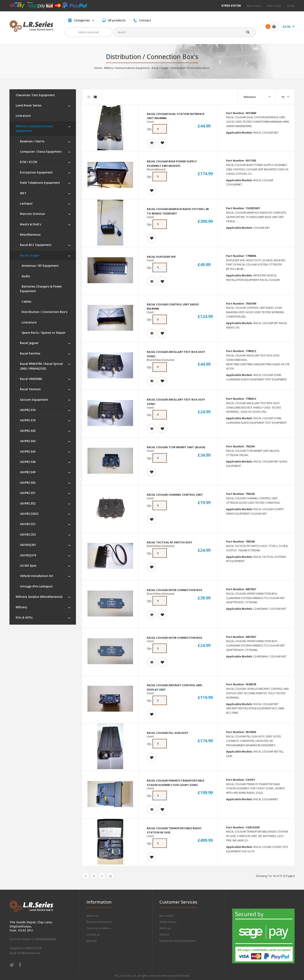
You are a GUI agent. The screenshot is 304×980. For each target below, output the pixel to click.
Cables (26, 301)
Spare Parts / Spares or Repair (43, 333)
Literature (23, 116)
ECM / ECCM (29, 162)
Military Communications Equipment (127, 68)
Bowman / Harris (32, 141)
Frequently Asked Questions (177, 941)
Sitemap (92, 941)
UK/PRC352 (28, 503)
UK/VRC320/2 (29, 514)
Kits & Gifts (24, 617)
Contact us (93, 934)
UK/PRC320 (28, 431)
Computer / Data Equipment (41, 152)
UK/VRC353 (28, 534)
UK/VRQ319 (28, 555)
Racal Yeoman (30, 389)
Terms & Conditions (99, 928)
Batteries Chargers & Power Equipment (41, 289)
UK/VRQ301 (28, 545)
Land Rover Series (29, 105)
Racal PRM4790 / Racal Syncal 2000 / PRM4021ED (41, 366)
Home (98, 68)
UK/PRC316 (28, 410)
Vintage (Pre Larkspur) (36, 586)
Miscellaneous (30, 234)
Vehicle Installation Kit (37, 576)
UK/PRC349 (28, 472)
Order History (168, 922)
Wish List (165, 928)
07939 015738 (231, 6)
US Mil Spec (28, 566)
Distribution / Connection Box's (190, 68)
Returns (164, 934)
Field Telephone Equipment (40, 183)
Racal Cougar (160, 68)
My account (167, 916)
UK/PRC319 (28, 420)
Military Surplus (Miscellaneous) (39, 597)
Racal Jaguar (29, 343)
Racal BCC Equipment (36, 245)
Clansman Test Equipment (35, 95)
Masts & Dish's (31, 224)
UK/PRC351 (28, 493)
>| (110, 876)
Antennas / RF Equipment (39, 266)
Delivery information (99, 922)
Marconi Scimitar (33, 214)
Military (22, 607)
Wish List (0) (274, 6)
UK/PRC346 (28, 462)
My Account (254, 6)
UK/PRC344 (28, 451)
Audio (25, 276)
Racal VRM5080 (31, 379)
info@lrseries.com (29, 953)
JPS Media (183, 976)
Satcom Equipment (34, 400)
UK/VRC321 (28, 524)
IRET (23, 193)
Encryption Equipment (36, 172)
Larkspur (26, 203)
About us (92, 916)
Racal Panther (30, 353)
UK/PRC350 (28, 483)
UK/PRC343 (28, 441)
